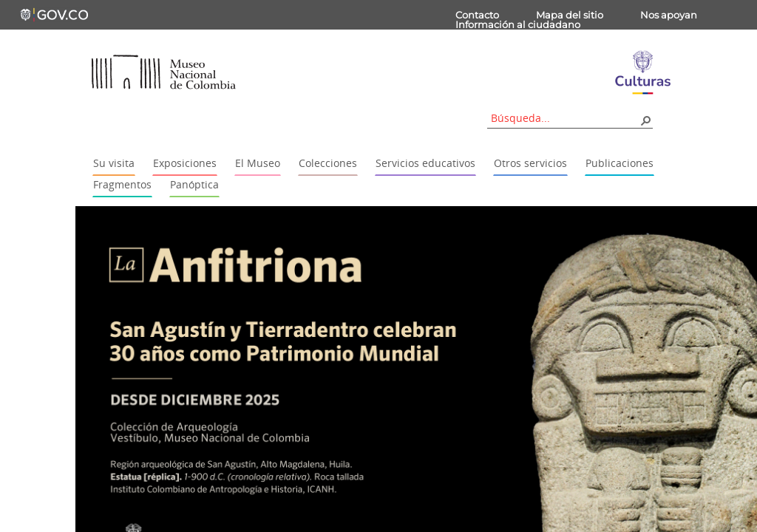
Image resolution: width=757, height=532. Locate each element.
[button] (645, 120)
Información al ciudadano (518, 24)
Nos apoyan (669, 15)
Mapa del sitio (570, 15)
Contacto (477, 15)
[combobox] (565, 118)
